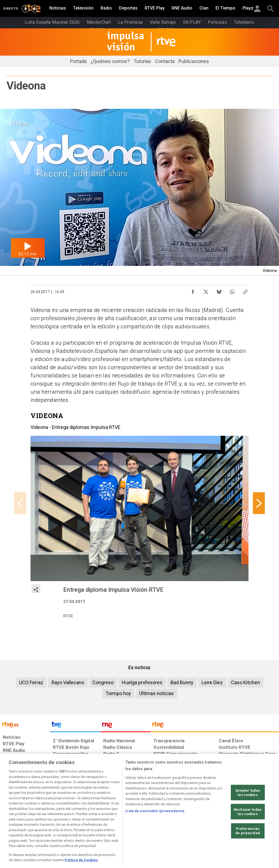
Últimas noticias (157, 693)
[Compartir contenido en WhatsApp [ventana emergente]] (232, 290)
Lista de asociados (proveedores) (155, 831)
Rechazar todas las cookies (248, 831)
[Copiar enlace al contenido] (245, 290)
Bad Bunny (182, 682)
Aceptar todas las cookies (248, 812)
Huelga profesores (142, 682)
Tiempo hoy (118, 693)
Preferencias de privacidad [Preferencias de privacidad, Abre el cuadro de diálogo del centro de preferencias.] (248, 850)
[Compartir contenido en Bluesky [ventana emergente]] (219, 290)
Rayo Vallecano (68, 682)
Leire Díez (212, 682)
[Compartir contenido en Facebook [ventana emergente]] (193, 290)
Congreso (103, 682)
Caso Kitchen (245, 682)
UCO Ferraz (31, 682)
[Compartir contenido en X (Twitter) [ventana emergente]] (206, 290)
